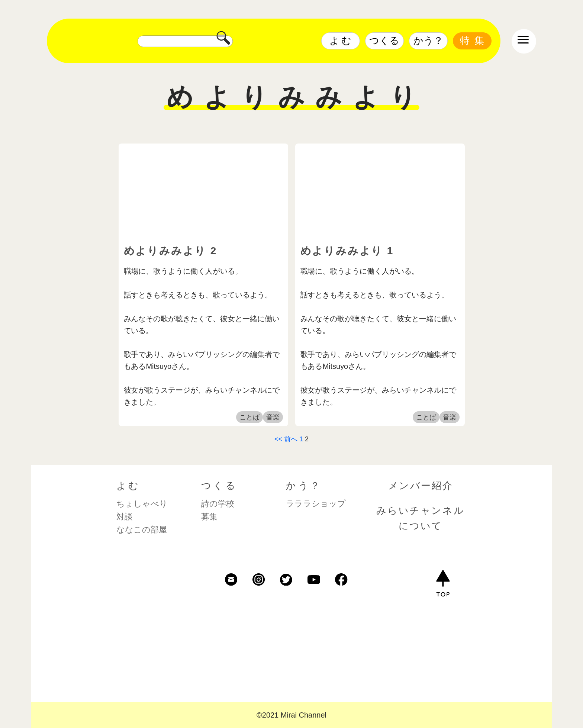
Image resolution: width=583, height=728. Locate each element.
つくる (384, 41)
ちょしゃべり (142, 504)
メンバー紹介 (421, 486)
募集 (209, 517)
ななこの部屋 (142, 530)
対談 (125, 517)
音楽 (273, 417)
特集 (474, 41)
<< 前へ (286, 439)
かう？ (428, 41)
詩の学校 (218, 504)
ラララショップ (316, 504)
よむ (341, 41)
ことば (249, 417)
